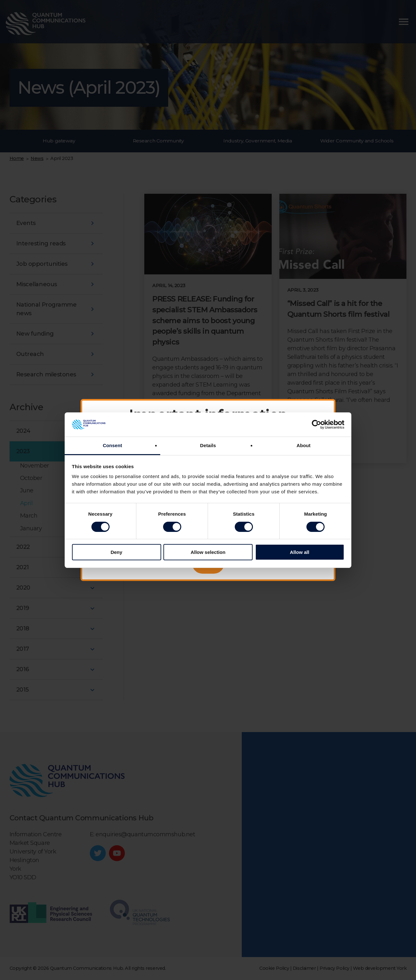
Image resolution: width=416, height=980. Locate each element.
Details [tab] (208, 445)
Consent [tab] (113, 445)
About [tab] (304, 445)
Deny (116, 552)
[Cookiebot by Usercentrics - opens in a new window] (316, 425)
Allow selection (208, 552)
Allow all (300, 552)
